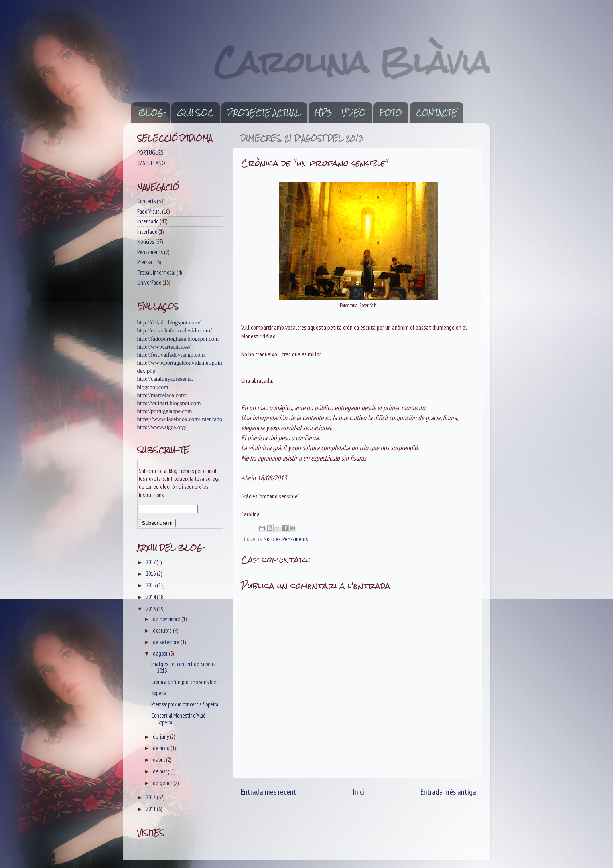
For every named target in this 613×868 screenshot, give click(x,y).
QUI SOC (195, 113)
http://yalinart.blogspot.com (169, 403)
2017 (151, 562)
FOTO (391, 113)
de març (162, 771)
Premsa (145, 262)
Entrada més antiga (448, 792)
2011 (151, 809)
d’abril (159, 760)
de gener (163, 783)
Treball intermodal (156, 272)
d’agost (161, 653)
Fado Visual (149, 211)
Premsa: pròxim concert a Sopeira (185, 704)
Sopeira (159, 693)
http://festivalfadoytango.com (171, 355)
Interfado (147, 232)
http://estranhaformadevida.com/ (174, 330)
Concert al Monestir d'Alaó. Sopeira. (179, 719)
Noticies (272, 539)
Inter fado (148, 221)
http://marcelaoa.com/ (162, 395)
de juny (161, 737)
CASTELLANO (151, 163)
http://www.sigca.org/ (162, 427)
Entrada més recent (269, 792)
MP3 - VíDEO (340, 113)
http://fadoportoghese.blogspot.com (178, 339)
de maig (162, 748)
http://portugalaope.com (165, 411)
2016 (151, 574)
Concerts (146, 201)
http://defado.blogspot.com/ (169, 322)
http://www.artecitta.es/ (164, 347)
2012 (151, 797)
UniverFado (149, 282)
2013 (151, 609)
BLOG (151, 113)
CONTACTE (437, 113)
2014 (151, 597)
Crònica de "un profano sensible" (184, 682)
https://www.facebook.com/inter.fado (180, 419)
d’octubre (163, 630)
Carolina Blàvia (352, 62)
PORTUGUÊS (150, 153)
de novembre (167, 619)
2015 (151, 585)
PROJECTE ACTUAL (264, 113)
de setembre (167, 642)
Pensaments (295, 539)
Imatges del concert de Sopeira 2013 (183, 667)
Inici (358, 792)
